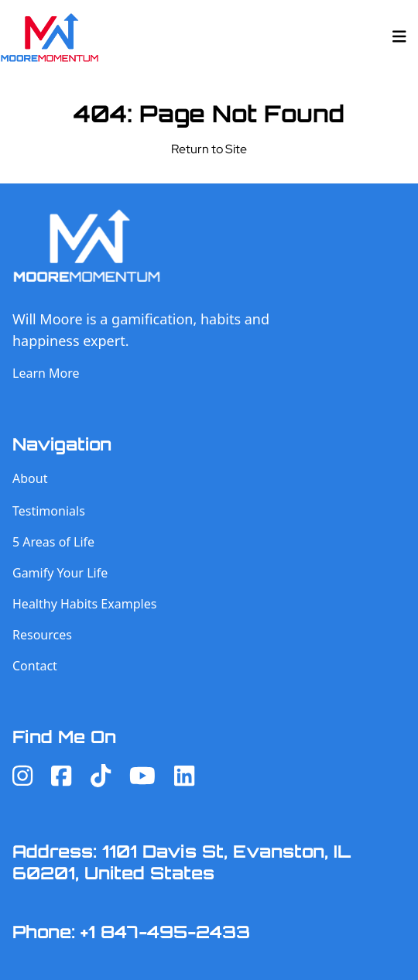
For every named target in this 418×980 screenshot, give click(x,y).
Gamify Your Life (60, 573)
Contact (35, 666)
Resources (42, 635)
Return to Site (209, 149)
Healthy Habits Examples (84, 604)
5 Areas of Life (53, 542)
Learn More (46, 373)
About (30, 478)
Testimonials (49, 511)
